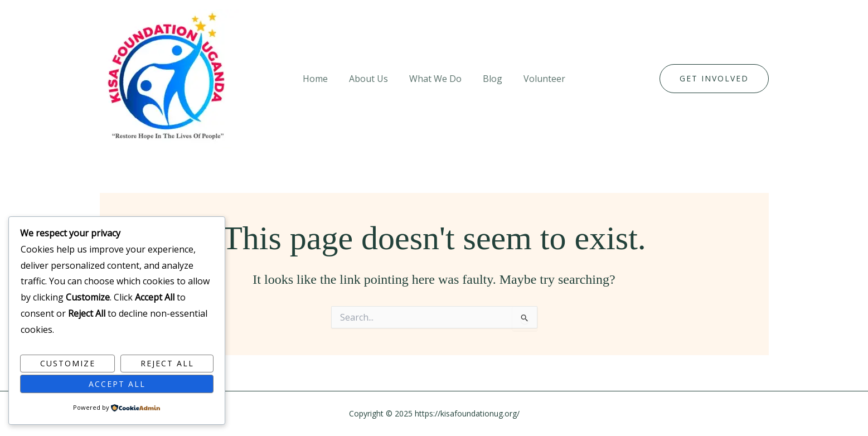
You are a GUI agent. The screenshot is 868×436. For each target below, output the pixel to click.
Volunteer (538, 79)
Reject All (167, 363)
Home (322, 79)
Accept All (117, 384)
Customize (68, 363)
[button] (714, 79)
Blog (489, 79)
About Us (372, 79)
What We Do (435, 79)
